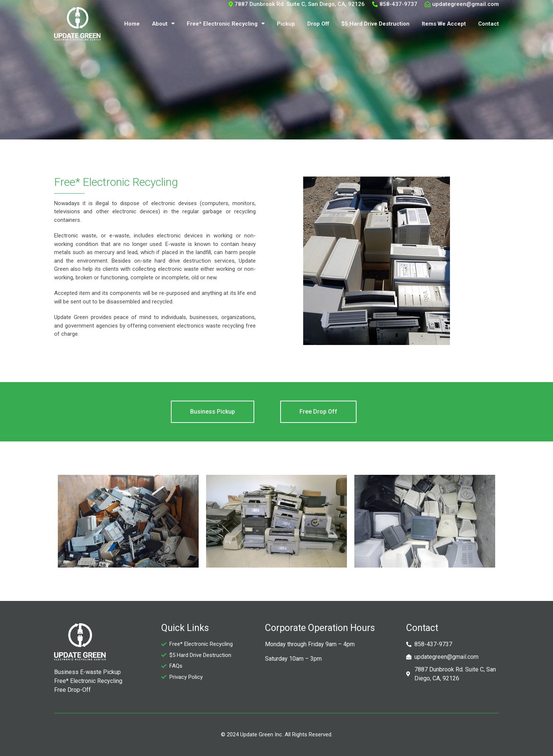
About (163, 24)
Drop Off (318, 24)
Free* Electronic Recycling (226, 24)
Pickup (286, 24)
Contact (489, 24)
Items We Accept (444, 24)
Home (132, 24)
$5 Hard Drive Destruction (375, 24)
